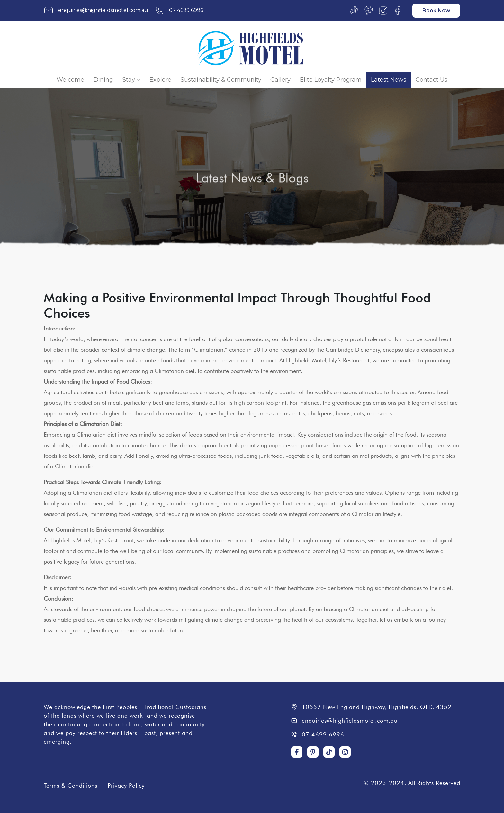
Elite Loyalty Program (331, 80)
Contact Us (432, 80)
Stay (129, 80)
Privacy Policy (126, 786)
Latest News (389, 80)
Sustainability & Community (221, 80)
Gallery (280, 80)
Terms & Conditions (71, 786)
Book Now (436, 10)
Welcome (70, 80)
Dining (103, 80)
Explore (160, 80)
